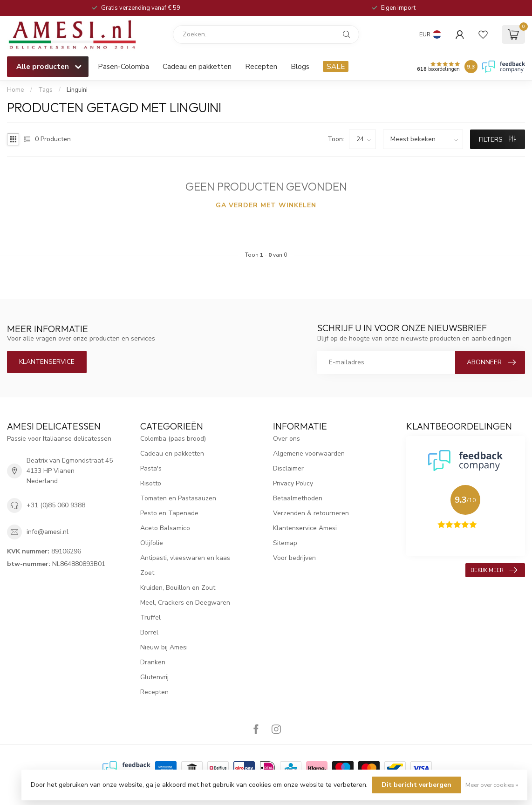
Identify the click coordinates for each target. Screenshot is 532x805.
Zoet (147, 573)
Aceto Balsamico (165, 528)
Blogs (300, 66)
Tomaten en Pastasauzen (178, 498)
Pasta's (151, 468)
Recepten (261, 66)
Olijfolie (152, 543)
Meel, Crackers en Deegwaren (185, 603)
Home (16, 90)
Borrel (149, 632)
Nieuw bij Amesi (164, 647)
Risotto (151, 483)
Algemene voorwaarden (309, 454)
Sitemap (285, 543)
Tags (45, 90)
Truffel (150, 617)
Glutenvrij (154, 677)
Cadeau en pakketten (197, 66)
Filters (497, 140)
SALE (336, 66)
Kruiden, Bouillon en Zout (178, 588)
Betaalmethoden (298, 498)
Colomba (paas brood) (173, 439)
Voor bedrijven (294, 558)
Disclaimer (288, 468)
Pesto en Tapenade (169, 513)
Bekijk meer (494, 570)
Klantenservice (47, 362)
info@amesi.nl (48, 532)
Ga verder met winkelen (266, 205)
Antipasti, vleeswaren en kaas (185, 558)
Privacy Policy (293, 483)
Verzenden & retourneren (311, 513)
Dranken (153, 662)
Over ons (286, 439)
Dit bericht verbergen (416, 785)
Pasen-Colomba (123, 66)
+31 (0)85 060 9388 (56, 505)
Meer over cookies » (492, 785)
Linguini (77, 90)
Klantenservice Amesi (305, 528)
